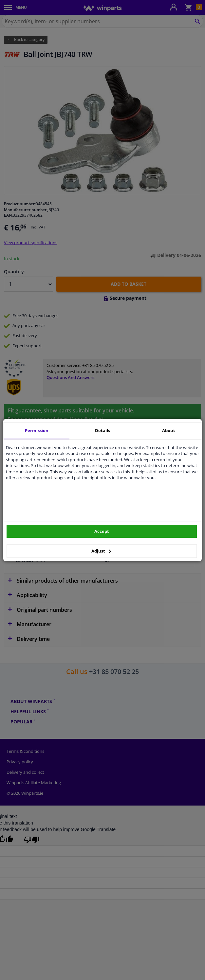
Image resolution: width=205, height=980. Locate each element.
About (169, 430)
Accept (102, 531)
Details (102, 430)
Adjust (101, 551)
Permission (37, 430)
